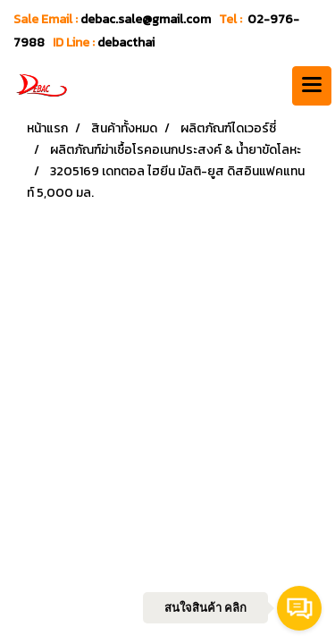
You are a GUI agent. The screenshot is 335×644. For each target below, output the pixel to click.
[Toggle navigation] (312, 86)
